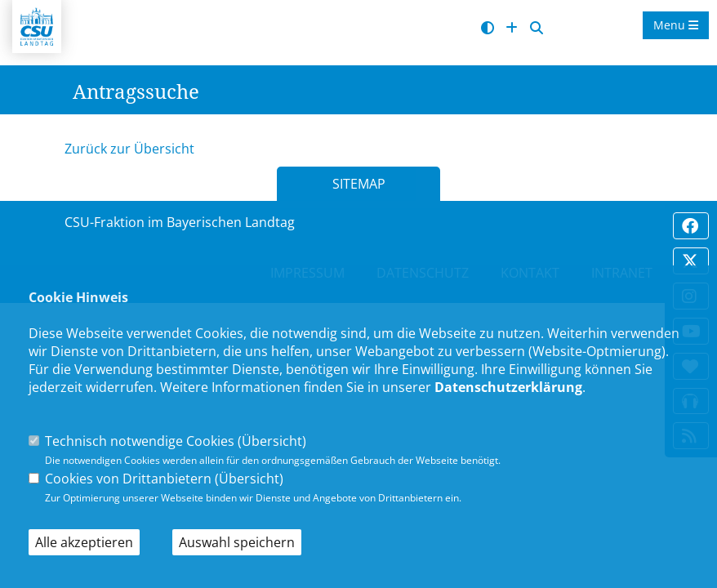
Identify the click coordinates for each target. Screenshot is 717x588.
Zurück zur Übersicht (129, 149)
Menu (676, 25)
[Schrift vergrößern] (512, 28)
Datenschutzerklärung (508, 387)
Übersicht (272, 441)
